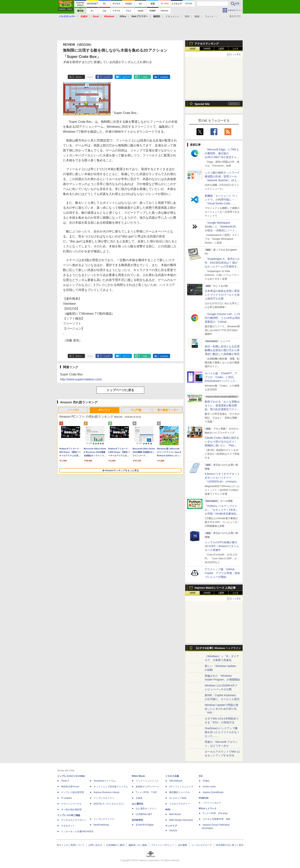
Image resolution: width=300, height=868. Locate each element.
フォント (209, 16)
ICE (201, 776)
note (145, 77)
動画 (197, 16)
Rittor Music (138, 776)
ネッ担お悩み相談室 (71, 810)
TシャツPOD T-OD (146, 792)
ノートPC (73, 410)
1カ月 (236, 49)
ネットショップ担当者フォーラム (111, 787)
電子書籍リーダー (168, 410)
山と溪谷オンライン (146, 809)
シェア (107, 77)
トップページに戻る (120, 390)
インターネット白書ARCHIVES (77, 831)
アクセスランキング (207, 44)
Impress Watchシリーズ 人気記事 (215, 588)
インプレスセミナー (104, 798)
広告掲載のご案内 (115, 845)
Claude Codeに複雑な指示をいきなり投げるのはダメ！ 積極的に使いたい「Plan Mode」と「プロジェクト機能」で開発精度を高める (222, 445)
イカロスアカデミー (179, 804)
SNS (187, 16)
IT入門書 (136, 410)
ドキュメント (172, 16)
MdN (168, 810)
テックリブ (171, 826)
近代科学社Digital (145, 825)
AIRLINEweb (176, 781)
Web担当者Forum (70, 787)
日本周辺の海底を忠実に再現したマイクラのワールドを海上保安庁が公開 (222, 295)
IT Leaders (66, 798)
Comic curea (209, 787)
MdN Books (175, 814)
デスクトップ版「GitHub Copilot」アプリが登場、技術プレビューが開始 (222, 573)
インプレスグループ (201, 845)
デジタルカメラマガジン (74, 820)
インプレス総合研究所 (73, 792)
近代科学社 (138, 820)
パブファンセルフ (212, 803)
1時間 (193, 49)
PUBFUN (204, 798)
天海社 (206, 781)
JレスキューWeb (178, 798)
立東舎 (139, 798)
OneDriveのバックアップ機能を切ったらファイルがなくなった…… (222, 732)
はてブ (126, 77)
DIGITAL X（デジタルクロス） (109, 804)
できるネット (68, 826)
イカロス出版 (172, 776)
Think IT (65, 781)
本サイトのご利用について (71, 845)
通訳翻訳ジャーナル (179, 792)
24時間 (207, 49)
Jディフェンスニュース (181, 787)
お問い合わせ (95, 845)
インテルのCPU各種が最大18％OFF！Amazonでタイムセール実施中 (222, 546)
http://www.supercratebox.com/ (81, 379)
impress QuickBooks (213, 792)
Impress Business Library (106, 792)
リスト (90, 77)
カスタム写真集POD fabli (216, 819)
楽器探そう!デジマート (147, 787)
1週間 (221, 49)
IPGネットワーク (208, 809)
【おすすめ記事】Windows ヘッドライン (218, 648)
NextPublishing (101, 825)
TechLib (173, 831)
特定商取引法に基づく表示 (230, 845)
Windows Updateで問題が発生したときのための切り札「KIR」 (222, 709)
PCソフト (105, 410)
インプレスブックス (104, 819)
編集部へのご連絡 (138, 845)
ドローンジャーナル (71, 804)
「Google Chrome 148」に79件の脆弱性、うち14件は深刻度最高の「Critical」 (222, 318)
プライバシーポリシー (162, 845)
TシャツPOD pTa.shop (215, 813)
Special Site (202, 104)
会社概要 (183, 845)
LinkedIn (164, 77)
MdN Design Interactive (181, 820)
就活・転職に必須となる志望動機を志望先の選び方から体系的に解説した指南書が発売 (222, 350)
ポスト (79, 77)
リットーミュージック (147, 781)
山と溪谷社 (138, 804)
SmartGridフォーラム (105, 781)
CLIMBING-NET (144, 814)
